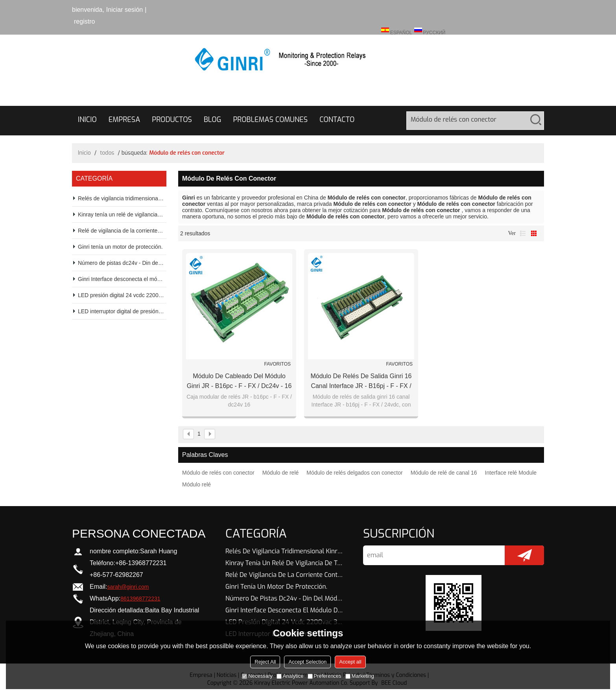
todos (107, 153)
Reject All (265, 662)
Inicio (87, 120)
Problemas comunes (270, 120)
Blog (212, 120)
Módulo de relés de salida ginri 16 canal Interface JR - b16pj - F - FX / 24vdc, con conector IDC (361, 382)
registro (84, 21)
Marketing (360, 676)
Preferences (325, 676)
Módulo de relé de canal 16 (444, 473)
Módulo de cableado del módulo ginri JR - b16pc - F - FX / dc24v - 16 (239, 381)
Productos (172, 120)
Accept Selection (307, 662)
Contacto (337, 120)
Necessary (257, 676)
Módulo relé (196, 484)
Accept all (350, 662)
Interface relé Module (511, 473)
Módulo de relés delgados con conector (354, 473)
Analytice (290, 676)
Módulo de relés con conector (218, 473)
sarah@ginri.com (128, 587)
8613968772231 (140, 599)
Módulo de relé (281, 473)
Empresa (124, 120)
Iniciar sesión (124, 10)
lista (523, 233)
